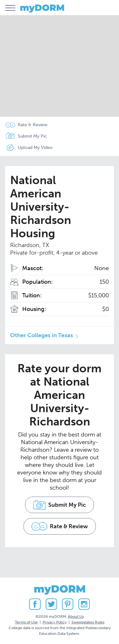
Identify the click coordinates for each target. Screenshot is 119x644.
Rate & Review (33, 125)
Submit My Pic (32, 136)
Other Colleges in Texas (42, 335)
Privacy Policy (55, 622)
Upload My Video (35, 148)
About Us (76, 616)
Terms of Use (26, 622)
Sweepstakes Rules (88, 622)
